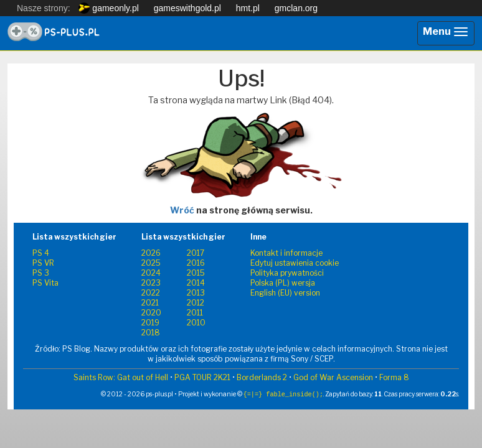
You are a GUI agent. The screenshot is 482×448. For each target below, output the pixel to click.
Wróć (182, 210)
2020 (151, 313)
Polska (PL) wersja (283, 283)
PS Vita (45, 283)
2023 (151, 283)
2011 (195, 313)
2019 (150, 323)
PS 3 (41, 273)
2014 (196, 283)
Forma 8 (394, 377)
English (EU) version (285, 293)
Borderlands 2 (262, 377)
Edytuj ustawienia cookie (295, 263)
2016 (196, 263)
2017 (196, 253)
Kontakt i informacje (286, 253)
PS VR (43, 263)
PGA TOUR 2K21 (202, 377)
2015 (196, 273)
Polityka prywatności (287, 273)
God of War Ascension (333, 377)
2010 (196, 323)
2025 (151, 263)
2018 (151, 333)
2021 (150, 303)
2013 (196, 293)
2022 (151, 293)
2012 (196, 303)
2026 (151, 253)
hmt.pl (248, 8)
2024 (151, 273)
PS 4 (41, 253)
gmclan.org (296, 8)
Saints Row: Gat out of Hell (121, 377)
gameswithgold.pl (187, 8)
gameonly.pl (108, 8)
